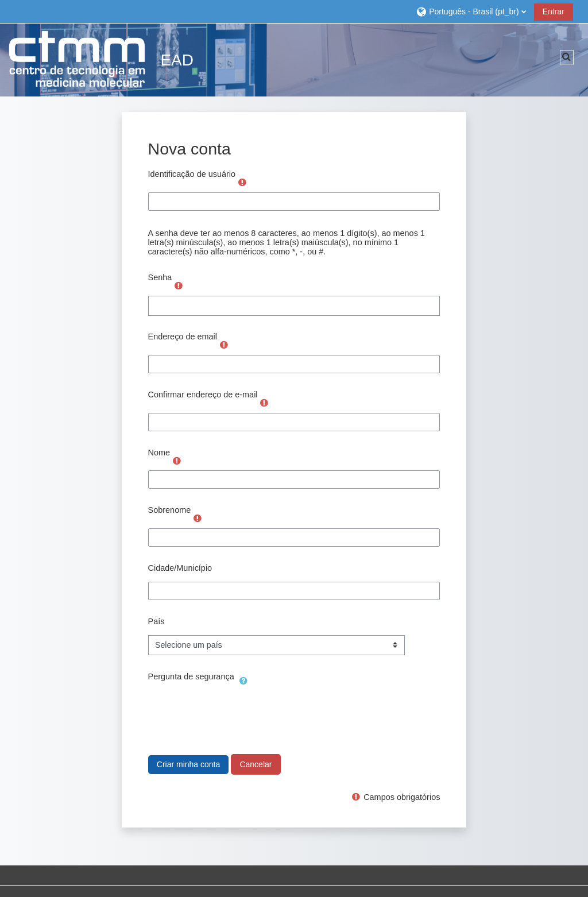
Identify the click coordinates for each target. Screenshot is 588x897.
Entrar (554, 11)
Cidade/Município (180, 568)
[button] (471, 11)
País (156, 621)
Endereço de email (183, 337)
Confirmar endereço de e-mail (203, 395)
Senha (160, 277)
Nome (159, 453)
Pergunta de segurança (191, 676)
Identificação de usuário (192, 174)
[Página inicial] (78, 59)
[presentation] (235, 713)
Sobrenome (170, 510)
